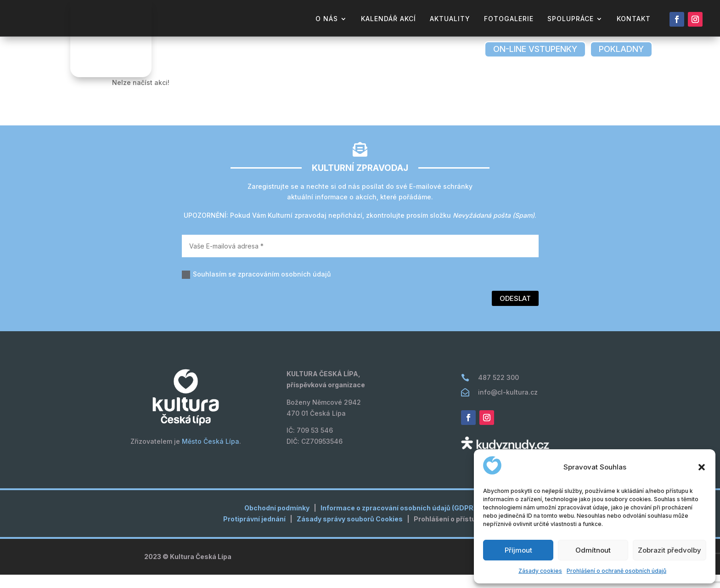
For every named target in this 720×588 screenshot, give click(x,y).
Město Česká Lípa (211, 455)
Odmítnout (593, 550)
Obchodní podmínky (277, 521)
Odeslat (515, 312)
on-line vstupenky (535, 49)
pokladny (621, 49)
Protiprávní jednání (254, 532)
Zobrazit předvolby (669, 550)
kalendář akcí (388, 19)
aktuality (450, 19)
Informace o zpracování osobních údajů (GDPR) (398, 521)
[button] (702, 467)
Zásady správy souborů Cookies (350, 532)
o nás (327, 19)
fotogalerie (509, 19)
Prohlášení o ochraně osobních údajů (616, 571)
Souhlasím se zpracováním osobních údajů (256, 288)
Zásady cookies (540, 571)
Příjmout (518, 550)
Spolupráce (571, 19)
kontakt (634, 19)
